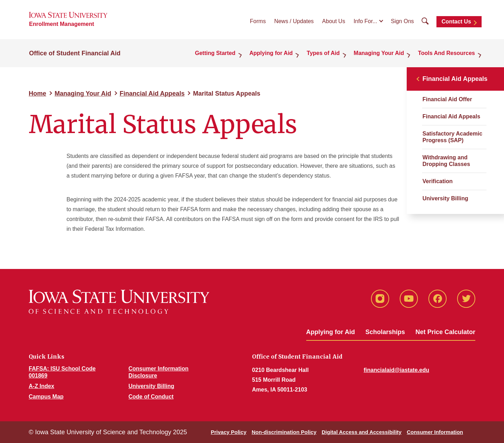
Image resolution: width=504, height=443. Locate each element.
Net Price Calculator (445, 332)
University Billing (445, 198)
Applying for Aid (271, 53)
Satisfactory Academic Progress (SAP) (452, 137)
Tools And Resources (446, 53)
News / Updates (294, 21)
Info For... (365, 21)
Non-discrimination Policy (284, 432)
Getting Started (215, 53)
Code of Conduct (151, 397)
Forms (258, 21)
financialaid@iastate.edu (396, 370)
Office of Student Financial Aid (75, 53)
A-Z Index (41, 386)
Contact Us (456, 22)
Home (37, 94)
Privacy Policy (229, 432)
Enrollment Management (62, 24)
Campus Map (46, 397)
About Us (334, 21)
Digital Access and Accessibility (362, 432)
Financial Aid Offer (447, 99)
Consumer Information (435, 432)
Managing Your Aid (379, 53)
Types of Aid (323, 53)
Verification (437, 181)
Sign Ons (402, 21)
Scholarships (385, 332)
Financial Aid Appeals (152, 94)
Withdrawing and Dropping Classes (446, 161)
